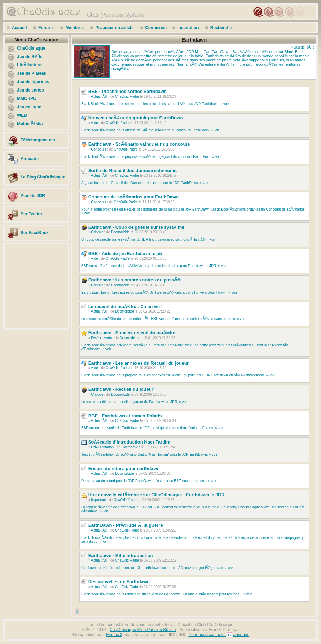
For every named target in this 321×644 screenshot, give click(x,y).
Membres (74, 28)
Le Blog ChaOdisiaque (43, 177)
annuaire (241, 635)
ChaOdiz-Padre (127, 97)
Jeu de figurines (33, 82)
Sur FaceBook (35, 233)
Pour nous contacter (207, 635)
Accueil (19, 28)
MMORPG (27, 98)
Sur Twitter (31, 214)
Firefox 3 (114, 635)
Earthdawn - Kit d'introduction (121, 555)
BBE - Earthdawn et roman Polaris (125, 416)
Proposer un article (114, 28)
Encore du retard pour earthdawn (124, 469)
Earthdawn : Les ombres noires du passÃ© (135, 280)
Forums (46, 28)
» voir (225, 104)
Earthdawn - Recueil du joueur (121, 389)
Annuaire (30, 159)
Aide (95, 123)
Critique (97, 232)
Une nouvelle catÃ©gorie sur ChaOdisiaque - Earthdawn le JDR (156, 495)
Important (98, 500)
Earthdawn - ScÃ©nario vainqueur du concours (139, 144)
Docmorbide (120, 232)
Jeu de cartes (31, 90)
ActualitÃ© (99, 97)
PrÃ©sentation (102, 447)
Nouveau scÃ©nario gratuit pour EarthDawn (136, 118)
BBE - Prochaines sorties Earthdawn (128, 91)
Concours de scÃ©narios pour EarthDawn (134, 197)
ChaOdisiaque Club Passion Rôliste (143, 630)
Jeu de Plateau (32, 73)
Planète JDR (33, 196)
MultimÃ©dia (30, 124)
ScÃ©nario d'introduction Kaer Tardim (129, 442)
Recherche (221, 28)
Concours (99, 149)
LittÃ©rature (29, 65)
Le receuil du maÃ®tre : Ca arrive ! (125, 306)
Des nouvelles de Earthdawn (119, 582)
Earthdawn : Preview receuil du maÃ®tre (132, 333)
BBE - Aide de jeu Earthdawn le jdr (125, 253)
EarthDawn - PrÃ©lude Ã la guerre (126, 525)
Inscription (188, 28)
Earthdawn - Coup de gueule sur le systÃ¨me (136, 227)
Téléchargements (38, 140)
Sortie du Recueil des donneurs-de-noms (133, 171)
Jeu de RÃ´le (30, 57)
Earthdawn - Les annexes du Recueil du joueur (139, 363)
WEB (22, 115)
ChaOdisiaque (31, 48)
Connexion (156, 28)
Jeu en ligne (29, 107)
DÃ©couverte (102, 338)
